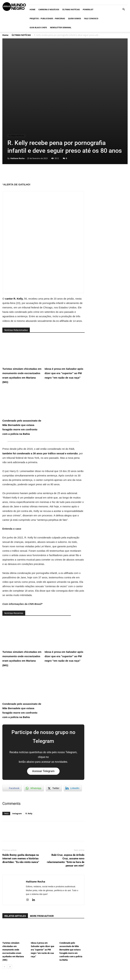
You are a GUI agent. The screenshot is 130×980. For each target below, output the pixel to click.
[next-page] (10, 912)
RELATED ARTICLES (15, 861)
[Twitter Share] (54, 733)
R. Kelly (29, 758)
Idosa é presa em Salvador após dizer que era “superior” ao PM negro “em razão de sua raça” (42, 895)
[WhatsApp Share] (34, 733)
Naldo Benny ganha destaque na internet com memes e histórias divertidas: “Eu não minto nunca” (21, 804)
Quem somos (74, 18)
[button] (124, 9)
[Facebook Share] (12, 733)
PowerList (88, 9)
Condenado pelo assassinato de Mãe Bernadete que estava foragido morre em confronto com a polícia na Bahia (22, 357)
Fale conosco (91, 18)
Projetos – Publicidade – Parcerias (47, 18)
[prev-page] (4, 912)
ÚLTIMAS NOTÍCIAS (71, 9)
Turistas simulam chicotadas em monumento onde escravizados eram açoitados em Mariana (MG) (22, 305)
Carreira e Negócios (49, 9)
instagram (17, 758)
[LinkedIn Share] (73, 733)
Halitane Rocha (17, 103)
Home (32, 9)
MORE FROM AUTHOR (42, 861)
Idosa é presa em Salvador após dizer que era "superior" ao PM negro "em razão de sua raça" (64, 303)
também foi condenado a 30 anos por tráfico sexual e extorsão (40, 398)
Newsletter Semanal (61, 27)
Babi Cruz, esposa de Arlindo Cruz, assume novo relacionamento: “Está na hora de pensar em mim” (66, 805)
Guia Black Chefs (38, 27)
